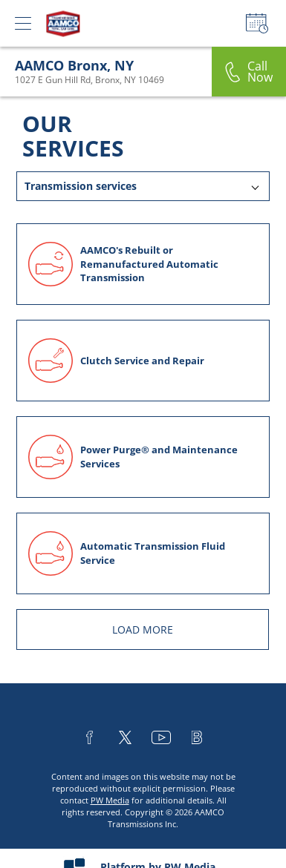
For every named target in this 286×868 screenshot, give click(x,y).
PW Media (110, 800)
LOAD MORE (143, 629)
